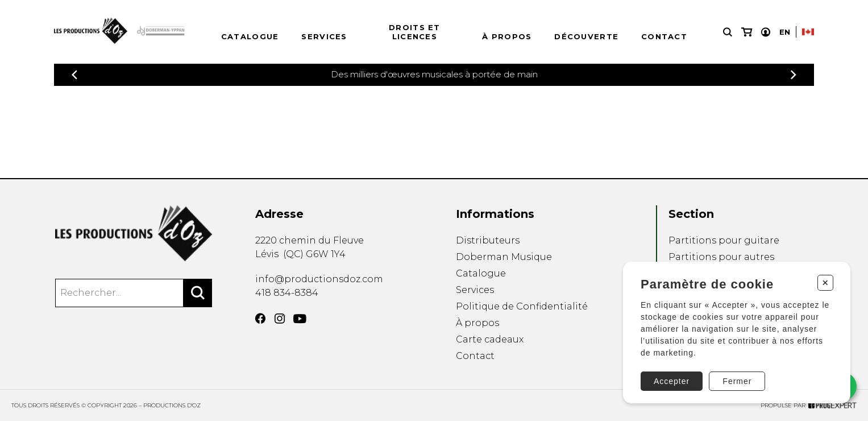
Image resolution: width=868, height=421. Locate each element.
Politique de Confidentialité (522, 306)
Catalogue (250, 36)
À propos (507, 36)
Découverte (586, 36)
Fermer (737, 381)
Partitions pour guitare (724, 240)
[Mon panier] (747, 32)
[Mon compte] (766, 32)
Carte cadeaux (490, 339)
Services (324, 36)
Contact (664, 36)
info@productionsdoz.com (319, 279)
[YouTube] (300, 319)
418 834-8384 (287, 293)
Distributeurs (488, 240)
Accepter (672, 381)
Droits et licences (415, 32)
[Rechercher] (198, 293)
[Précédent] (74, 75)
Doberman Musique (504, 257)
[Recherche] (728, 32)
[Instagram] (280, 319)
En (785, 32)
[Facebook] (260, 319)
